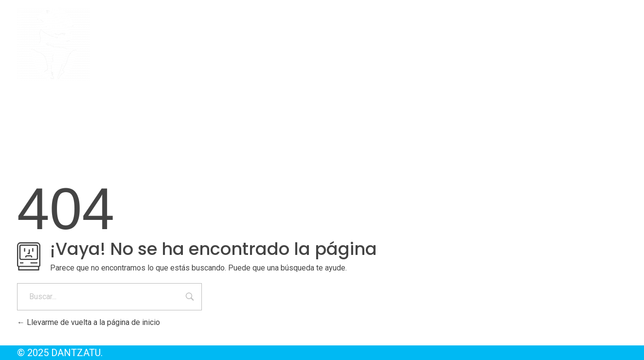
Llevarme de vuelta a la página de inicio (89, 322)
